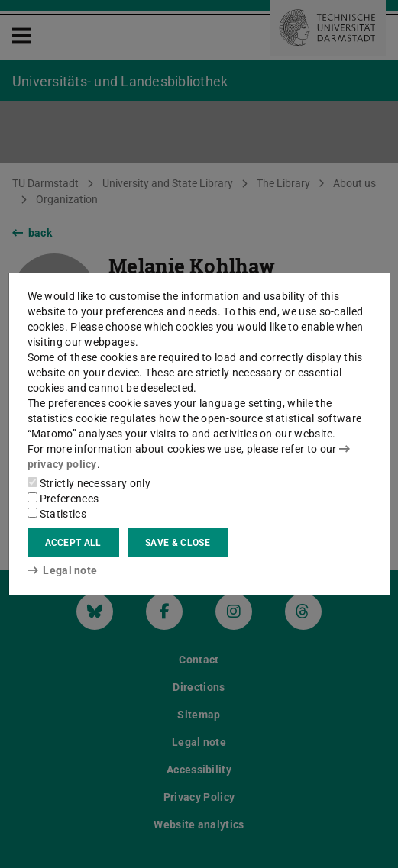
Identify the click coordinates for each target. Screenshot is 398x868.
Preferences (63, 499)
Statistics (57, 514)
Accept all (73, 543)
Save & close (178, 543)
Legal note (63, 570)
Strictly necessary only (89, 483)
